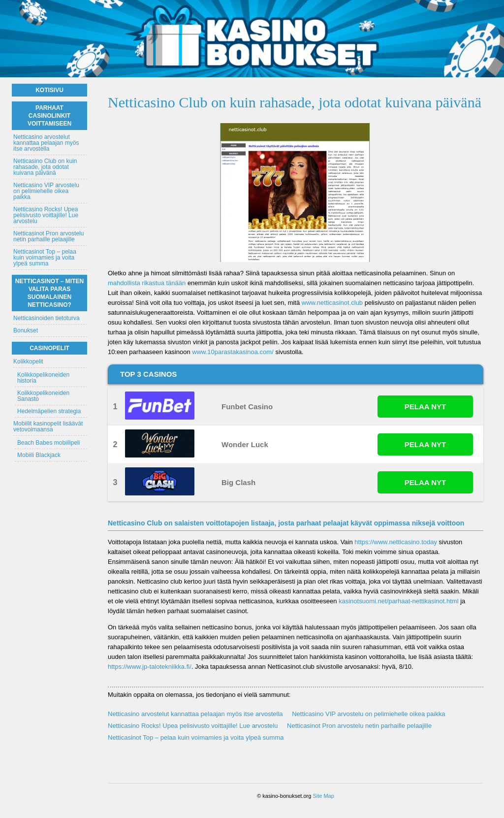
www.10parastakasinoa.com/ (233, 352)
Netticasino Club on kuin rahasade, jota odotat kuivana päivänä (45, 167)
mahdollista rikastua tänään (147, 283)
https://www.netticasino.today (396, 542)
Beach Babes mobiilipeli (48, 443)
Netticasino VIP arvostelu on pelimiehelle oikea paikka (368, 714)
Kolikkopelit (28, 361)
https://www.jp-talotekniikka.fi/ (150, 667)
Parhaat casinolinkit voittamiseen (49, 116)
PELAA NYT (425, 407)
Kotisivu (49, 90)
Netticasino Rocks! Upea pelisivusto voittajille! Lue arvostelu (193, 726)
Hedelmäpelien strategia (49, 411)
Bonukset (26, 330)
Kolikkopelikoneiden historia (43, 378)
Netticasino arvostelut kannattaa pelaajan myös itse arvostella (195, 714)
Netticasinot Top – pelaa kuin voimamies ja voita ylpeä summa (196, 737)
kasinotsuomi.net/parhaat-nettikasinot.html (399, 601)
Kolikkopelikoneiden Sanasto (43, 396)
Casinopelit (49, 348)
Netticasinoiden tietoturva (47, 318)
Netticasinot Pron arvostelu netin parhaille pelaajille (359, 726)
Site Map (323, 796)
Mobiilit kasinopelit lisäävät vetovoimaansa (48, 426)
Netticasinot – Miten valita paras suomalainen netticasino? (49, 293)
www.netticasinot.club (332, 303)
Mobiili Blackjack (39, 455)
